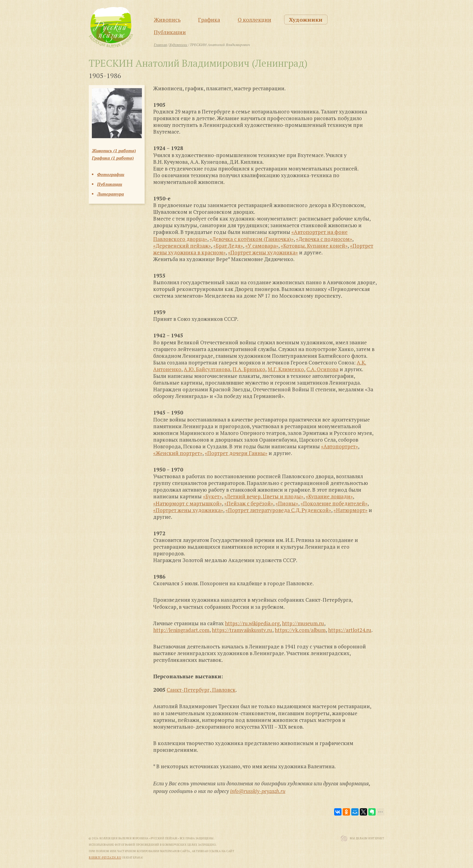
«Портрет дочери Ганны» (236, 453)
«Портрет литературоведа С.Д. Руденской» (278, 510)
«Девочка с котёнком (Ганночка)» (252, 239)
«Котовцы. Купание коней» (314, 246)
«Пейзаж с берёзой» (249, 503)
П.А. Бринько (249, 369)
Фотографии (111, 174)
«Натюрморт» (350, 510)
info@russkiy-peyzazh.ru (258, 791)
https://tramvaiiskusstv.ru (242, 630)
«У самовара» (262, 246)
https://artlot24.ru (350, 630)
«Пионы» (287, 503)
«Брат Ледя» (228, 246)
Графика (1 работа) (113, 158)
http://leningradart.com (181, 630)
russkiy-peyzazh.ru (105, 858)
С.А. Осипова (322, 369)
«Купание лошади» (329, 496)
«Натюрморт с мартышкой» (188, 503)
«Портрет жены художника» (263, 252)
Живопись (167, 20)
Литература (110, 194)
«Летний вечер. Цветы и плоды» (264, 496)
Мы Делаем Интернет (367, 838)
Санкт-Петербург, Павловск (201, 690)
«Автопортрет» (339, 446)
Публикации (170, 32)
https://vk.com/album (300, 630)
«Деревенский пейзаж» (182, 246)
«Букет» (212, 496)
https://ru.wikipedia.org (252, 623)
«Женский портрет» (178, 453)
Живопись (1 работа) (114, 151)
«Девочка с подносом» (324, 239)
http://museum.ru (303, 623)
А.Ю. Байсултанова (207, 369)
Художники (306, 20)
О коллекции (255, 20)
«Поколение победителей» (334, 503)
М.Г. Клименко (286, 369)
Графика (209, 20)
